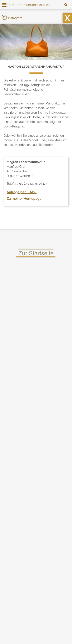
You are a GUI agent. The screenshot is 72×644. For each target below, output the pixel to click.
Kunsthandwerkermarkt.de (29, 5)
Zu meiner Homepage (24, 198)
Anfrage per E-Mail (22, 192)
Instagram (12, 18)
